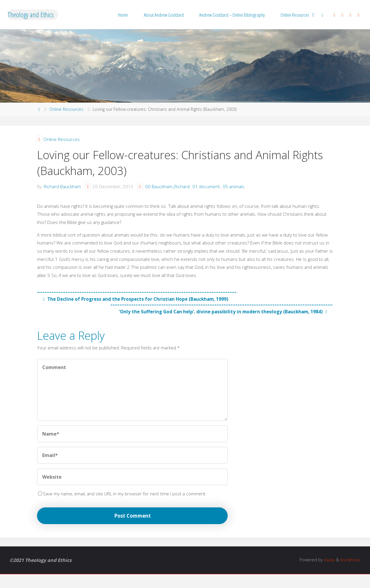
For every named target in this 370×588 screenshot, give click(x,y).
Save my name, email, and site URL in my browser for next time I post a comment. (125, 506)
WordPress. (349, 574)
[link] (322, 15)
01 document (212, 189)
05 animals (239, 189)
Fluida (327, 574)
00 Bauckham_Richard (172, 189)
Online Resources (66, 109)
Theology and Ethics (31, 15)
